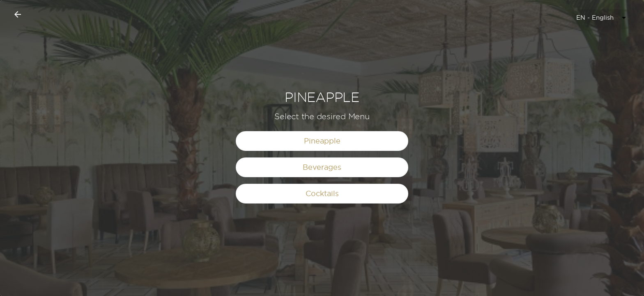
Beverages (322, 167)
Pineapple (322, 141)
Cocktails (322, 193)
